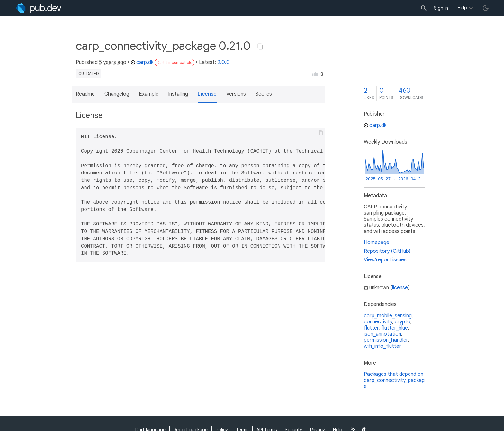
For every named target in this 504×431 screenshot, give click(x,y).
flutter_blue (395, 328)
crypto (403, 322)
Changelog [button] (117, 94)
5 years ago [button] (113, 62)
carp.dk (142, 62)
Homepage (377, 242)
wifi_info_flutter (382, 346)
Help (462, 8)
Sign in (441, 8)
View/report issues (385, 260)
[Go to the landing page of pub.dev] (39, 8)
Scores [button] (264, 94)
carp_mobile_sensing (388, 316)
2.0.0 (224, 62)
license (400, 288)
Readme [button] (85, 94)
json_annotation (382, 334)
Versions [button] (236, 94)
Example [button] (149, 94)
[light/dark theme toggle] (486, 8)
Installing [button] (178, 94)
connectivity (378, 322)
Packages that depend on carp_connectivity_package (394, 380)
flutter (371, 328)
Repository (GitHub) (387, 251)
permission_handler (386, 340)
